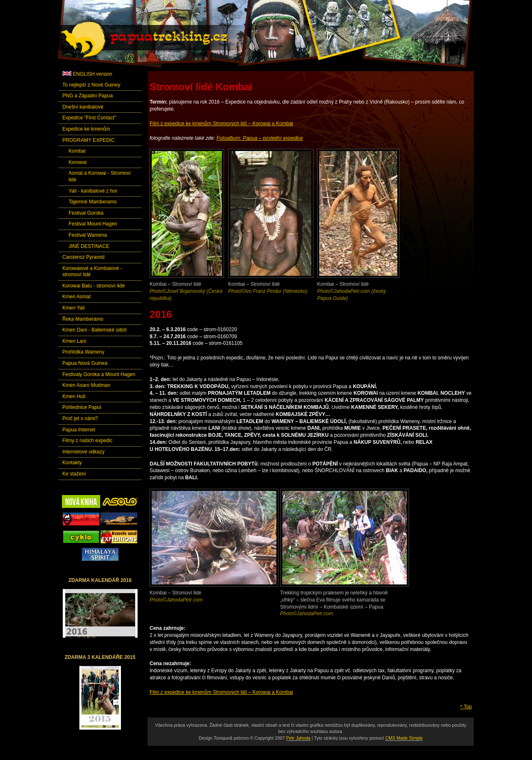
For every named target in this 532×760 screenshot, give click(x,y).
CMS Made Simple (404, 738)
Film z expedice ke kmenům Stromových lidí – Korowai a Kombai (221, 124)
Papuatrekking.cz (154, 40)
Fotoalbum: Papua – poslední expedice (260, 138)
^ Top (466, 707)
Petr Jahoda (298, 738)
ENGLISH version (87, 74)
